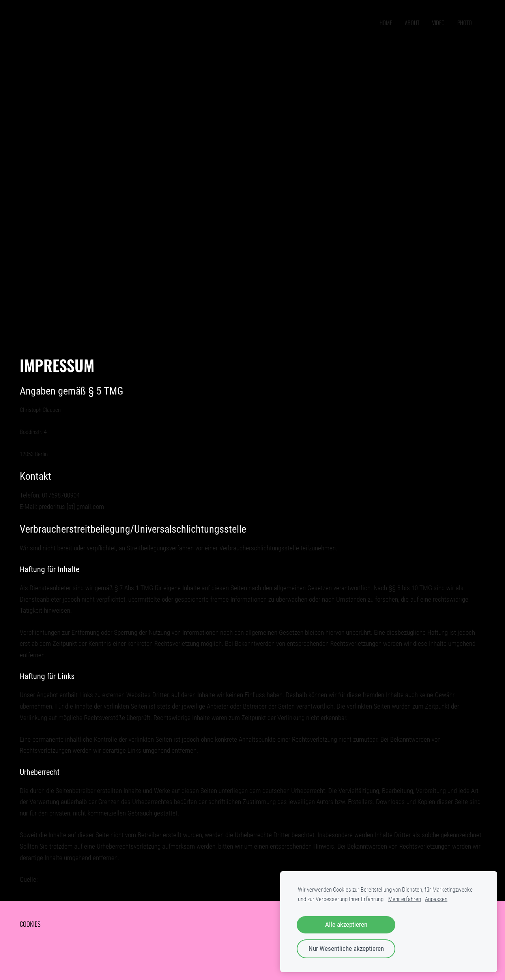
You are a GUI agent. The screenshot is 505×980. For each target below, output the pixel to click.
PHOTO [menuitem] (465, 22)
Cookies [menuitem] (30, 924)
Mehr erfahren (405, 899)
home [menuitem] (386, 22)
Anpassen (436, 899)
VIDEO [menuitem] (438, 22)
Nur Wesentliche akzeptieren (346, 949)
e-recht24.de (55, 879)
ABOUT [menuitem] (412, 22)
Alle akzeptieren (346, 925)
